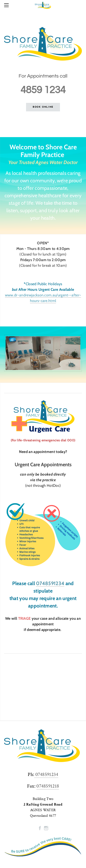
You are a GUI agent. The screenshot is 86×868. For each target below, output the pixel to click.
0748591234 (50, 583)
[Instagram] (46, 828)
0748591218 (48, 786)
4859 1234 (43, 90)
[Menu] (7, 5)
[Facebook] (40, 828)
